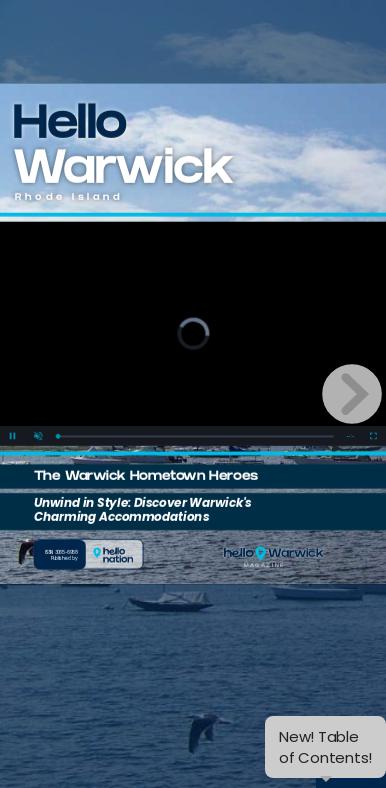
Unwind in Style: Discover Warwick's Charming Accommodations (143, 510)
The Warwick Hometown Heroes (146, 478)
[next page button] (352, 394)
